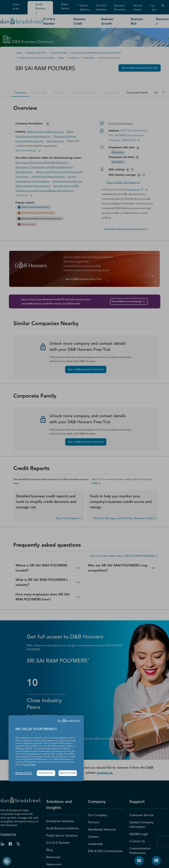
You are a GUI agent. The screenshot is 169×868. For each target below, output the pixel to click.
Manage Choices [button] (24, 773)
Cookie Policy (29, 765)
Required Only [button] (46, 773)
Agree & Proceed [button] (68, 773)
